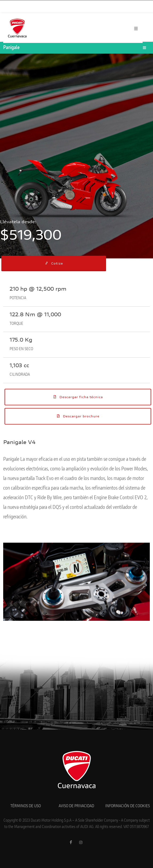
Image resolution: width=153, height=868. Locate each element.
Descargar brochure (78, 416)
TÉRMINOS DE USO (26, 806)
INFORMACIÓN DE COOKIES (128, 806)
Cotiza (54, 263)
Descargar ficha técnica (78, 397)
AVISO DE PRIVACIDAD (76, 806)
